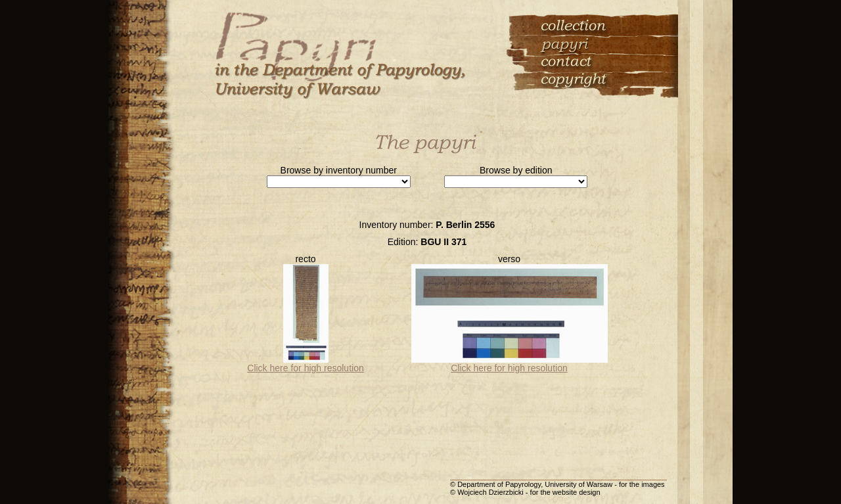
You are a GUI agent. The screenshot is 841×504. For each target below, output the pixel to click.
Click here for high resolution (305, 368)
